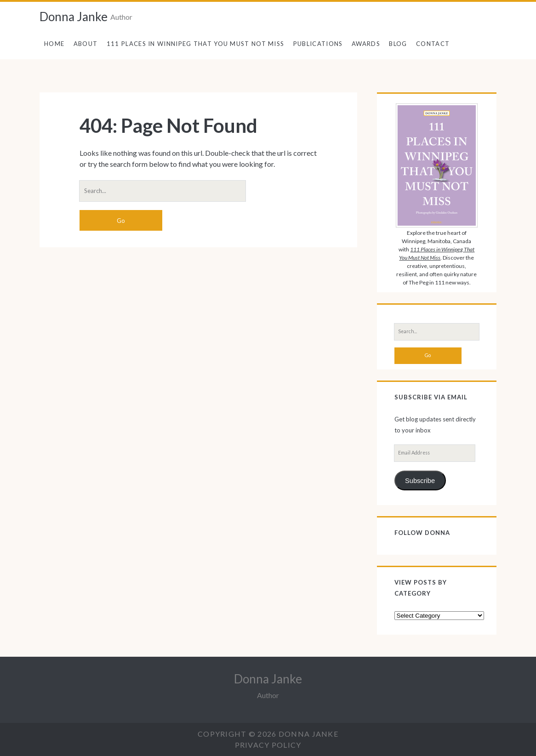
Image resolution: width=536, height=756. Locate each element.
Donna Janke (74, 17)
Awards (366, 44)
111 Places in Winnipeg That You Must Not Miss (196, 44)
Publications (318, 44)
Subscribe (420, 481)
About (86, 44)
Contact (433, 44)
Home (54, 44)
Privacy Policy (268, 745)
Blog (398, 44)
